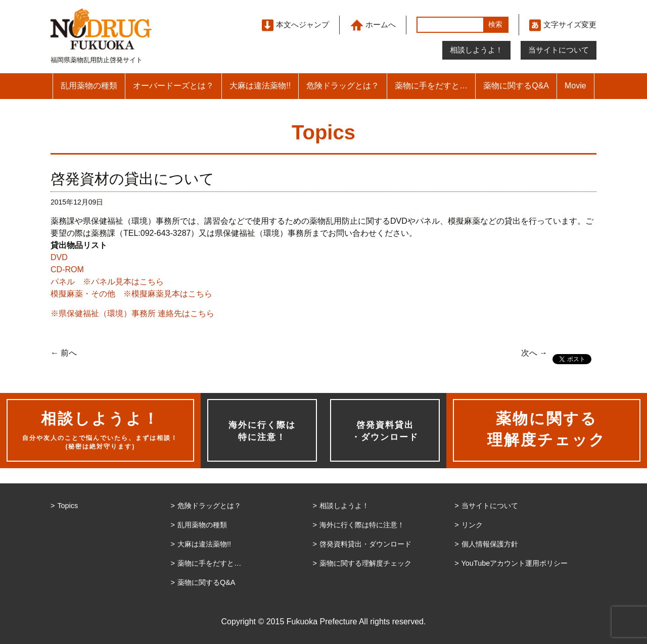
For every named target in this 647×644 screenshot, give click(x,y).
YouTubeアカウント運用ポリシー (515, 563)
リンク (472, 525)
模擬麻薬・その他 (83, 294)
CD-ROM (67, 269)
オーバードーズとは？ (173, 86)
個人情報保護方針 (490, 544)
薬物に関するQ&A (516, 86)
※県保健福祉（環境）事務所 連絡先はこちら (132, 313)
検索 (495, 24)
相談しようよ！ (476, 50)
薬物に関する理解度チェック (365, 563)
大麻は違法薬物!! (260, 86)
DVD (59, 257)
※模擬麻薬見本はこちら (168, 294)
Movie (575, 86)
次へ (534, 353)
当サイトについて (559, 50)
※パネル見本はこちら (123, 282)
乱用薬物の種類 (89, 86)
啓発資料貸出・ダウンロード (385, 431)
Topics (67, 506)
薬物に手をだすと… (431, 86)
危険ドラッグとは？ (343, 86)
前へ (64, 353)
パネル (63, 282)
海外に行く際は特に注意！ (262, 431)
